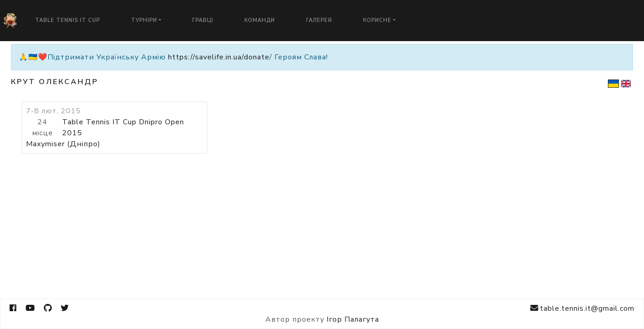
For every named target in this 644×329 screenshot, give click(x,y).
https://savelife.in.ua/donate (219, 57)
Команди (260, 20)
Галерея (319, 20)
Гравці (203, 20)
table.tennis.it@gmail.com (582, 308)
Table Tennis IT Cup (68, 20)
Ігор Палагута (353, 319)
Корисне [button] (377, 20)
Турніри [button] (144, 20)
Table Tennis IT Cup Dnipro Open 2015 (123, 127)
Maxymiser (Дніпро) (63, 144)
